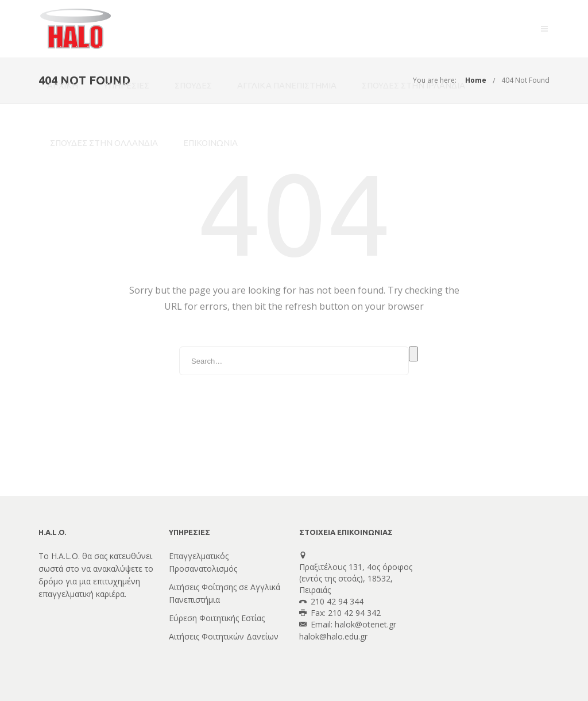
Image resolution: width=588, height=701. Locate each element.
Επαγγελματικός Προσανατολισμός (203, 562)
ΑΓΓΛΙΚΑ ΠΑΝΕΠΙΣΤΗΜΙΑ (287, 85)
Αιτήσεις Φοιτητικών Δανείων (224, 636)
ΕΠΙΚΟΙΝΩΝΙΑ (210, 143)
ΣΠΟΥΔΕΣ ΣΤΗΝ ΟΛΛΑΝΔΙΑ (104, 143)
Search (413, 354)
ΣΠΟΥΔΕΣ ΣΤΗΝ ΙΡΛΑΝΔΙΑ (413, 85)
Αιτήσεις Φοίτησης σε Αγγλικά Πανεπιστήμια (225, 593)
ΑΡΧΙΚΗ (63, 85)
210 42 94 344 (337, 601)
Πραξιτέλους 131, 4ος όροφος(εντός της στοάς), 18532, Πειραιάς (356, 578)
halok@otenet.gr (365, 624)
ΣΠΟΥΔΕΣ (193, 85)
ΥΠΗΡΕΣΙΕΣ (126, 85)
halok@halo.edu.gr (333, 636)
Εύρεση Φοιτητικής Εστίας (217, 618)
